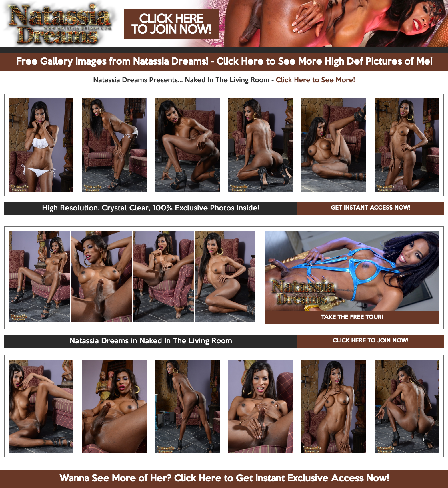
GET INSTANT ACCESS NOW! (371, 208)
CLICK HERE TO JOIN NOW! (370, 341)
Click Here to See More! (315, 80)
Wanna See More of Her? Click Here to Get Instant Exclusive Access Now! (224, 479)
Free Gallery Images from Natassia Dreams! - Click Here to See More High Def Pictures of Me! (224, 62)
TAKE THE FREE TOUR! (352, 318)
